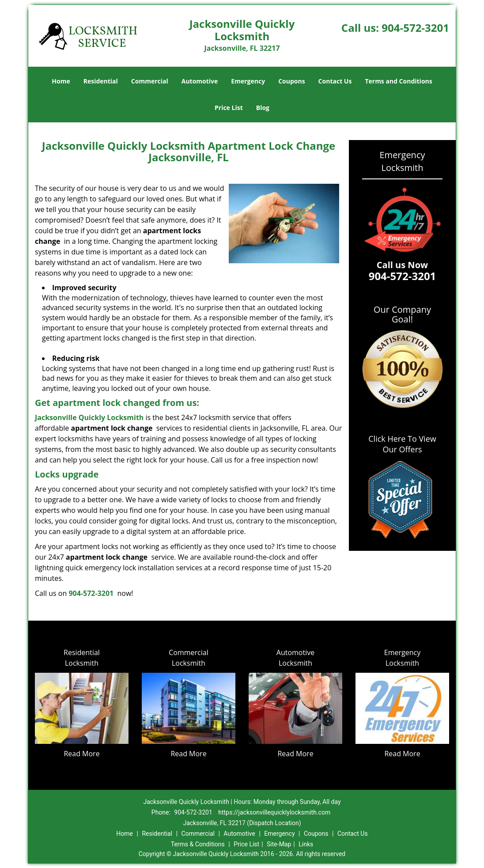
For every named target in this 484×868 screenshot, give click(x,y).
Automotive (200, 81)
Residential (101, 81)
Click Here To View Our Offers (402, 444)
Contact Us (335, 81)
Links (306, 844)
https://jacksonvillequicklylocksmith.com (274, 812)
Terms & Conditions (198, 844)
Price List (229, 108)
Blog (263, 108)
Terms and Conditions (398, 81)
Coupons (291, 81)
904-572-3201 (415, 28)
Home (61, 81)
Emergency (248, 81)
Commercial (150, 81)
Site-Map (279, 844)
